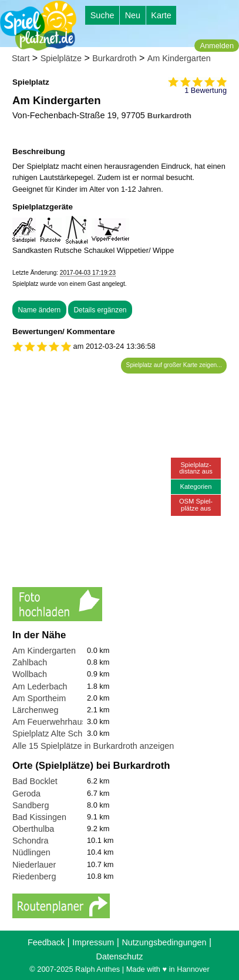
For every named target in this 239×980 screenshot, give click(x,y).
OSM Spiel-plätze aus (196, 504)
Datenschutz (120, 956)
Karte (161, 15)
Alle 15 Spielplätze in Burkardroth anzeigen (93, 746)
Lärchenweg (35, 710)
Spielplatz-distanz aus (196, 468)
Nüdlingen (31, 852)
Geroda (26, 794)
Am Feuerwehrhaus (49, 722)
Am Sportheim (39, 698)
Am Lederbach (40, 686)
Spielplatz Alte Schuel (53, 734)
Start (21, 58)
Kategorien (196, 486)
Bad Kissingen (39, 817)
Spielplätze (61, 58)
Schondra (31, 841)
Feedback (46, 942)
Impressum (93, 942)
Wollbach (30, 674)
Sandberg (31, 805)
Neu (133, 15)
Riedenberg (34, 876)
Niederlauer (34, 865)
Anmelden (217, 46)
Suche (102, 15)
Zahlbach (30, 662)
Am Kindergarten (179, 58)
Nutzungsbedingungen (164, 942)
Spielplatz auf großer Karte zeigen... (174, 365)
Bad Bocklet (35, 781)
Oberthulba (33, 829)
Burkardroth (114, 58)
